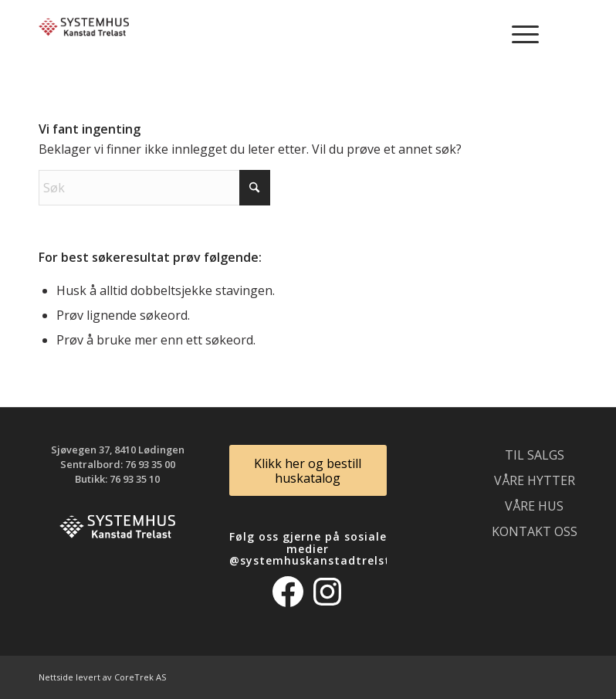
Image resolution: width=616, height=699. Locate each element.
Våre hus (534, 506)
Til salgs (535, 455)
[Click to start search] (255, 188)
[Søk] (154, 188)
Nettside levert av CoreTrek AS (102, 677)
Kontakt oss (535, 531)
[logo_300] (84, 35)
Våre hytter (535, 480)
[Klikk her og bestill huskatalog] (308, 470)
